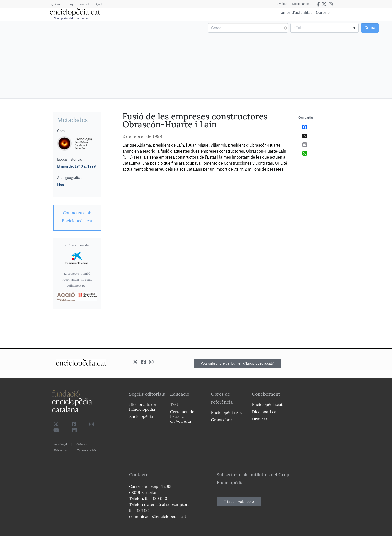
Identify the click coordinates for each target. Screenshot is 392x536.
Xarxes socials (87, 450)
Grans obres (222, 420)
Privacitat (61, 450)
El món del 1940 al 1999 (77, 166)
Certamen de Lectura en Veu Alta (182, 416)
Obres (321, 12)
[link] (77, 217)
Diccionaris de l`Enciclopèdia (142, 407)
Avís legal (61, 444)
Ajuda (100, 4)
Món (61, 185)
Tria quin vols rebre (239, 502)
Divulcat (282, 4)
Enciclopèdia (141, 416)
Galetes (82, 444)
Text (174, 404)
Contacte (84, 4)
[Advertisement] (99, 59)
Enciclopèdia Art (227, 412)
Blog (70, 4)
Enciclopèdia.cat (267, 404)
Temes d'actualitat (295, 12)
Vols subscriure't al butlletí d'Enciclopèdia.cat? (237, 363)
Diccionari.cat (302, 4)
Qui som (57, 4)
